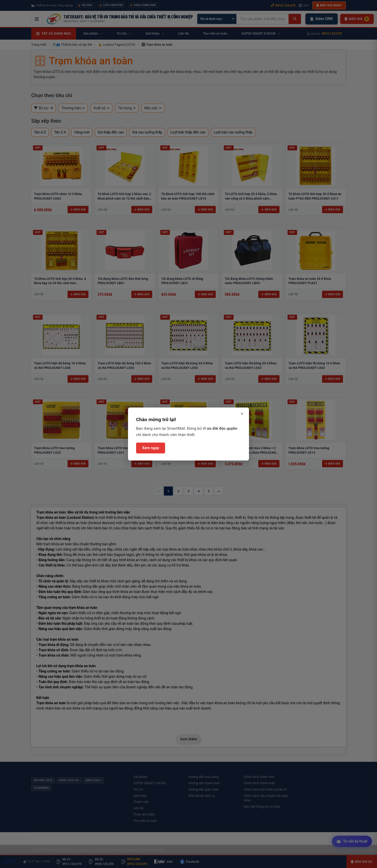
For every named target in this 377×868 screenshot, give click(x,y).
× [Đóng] (242, 414)
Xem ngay (151, 448)
